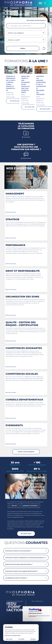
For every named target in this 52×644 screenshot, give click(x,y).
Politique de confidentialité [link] (12, 635)
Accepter (33, 639)
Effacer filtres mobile (44, 48)
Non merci (9, 639)
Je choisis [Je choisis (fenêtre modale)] (21, 639)
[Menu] (40, 3)
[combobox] (25, 33)
